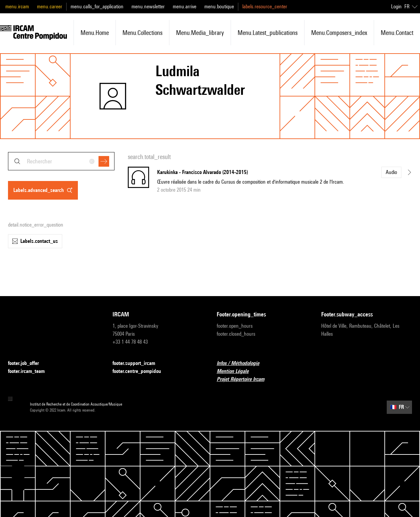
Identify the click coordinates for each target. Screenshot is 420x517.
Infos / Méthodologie (242, 363)
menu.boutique (219, 6)
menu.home (95, 33)
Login (396, 6)
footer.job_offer (27, 363)
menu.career (50, 6)
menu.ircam (17, 6)
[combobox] (61, 161)
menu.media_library (200, 33)
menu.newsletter (148, 6)
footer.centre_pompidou (141, 371)
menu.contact (397, 33)
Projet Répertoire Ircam (244, 379)
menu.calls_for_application (97, 6)
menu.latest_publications (268, 33)
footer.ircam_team (30, 371)
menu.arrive (185, 6)
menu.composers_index (339, 33)
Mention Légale (237, 371)
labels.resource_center (265, 6)
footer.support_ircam (138, 363)
